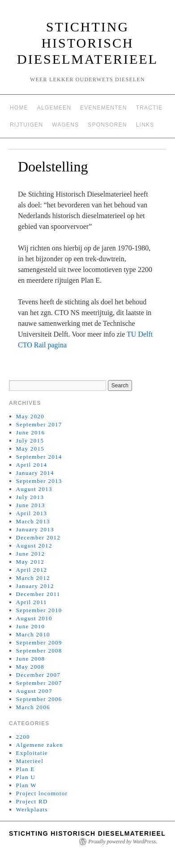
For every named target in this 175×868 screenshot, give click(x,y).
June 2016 (31, 432)
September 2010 (39, 610)
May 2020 (30, 416)
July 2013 (30, 497)
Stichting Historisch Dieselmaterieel (87, 43)
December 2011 (38, 594)
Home (19, 108)
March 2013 (33, 521)
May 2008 (30, 667)
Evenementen (104, 108)
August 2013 (34, 489)
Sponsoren (107, 125)
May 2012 (30, 562)
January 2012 (35, 586)
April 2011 (32, 602)
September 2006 (39, 699)
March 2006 (33, 707)
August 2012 (34, 546)
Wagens (65, 125)
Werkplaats (32, 809)
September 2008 (39, 651)
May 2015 (30, 449)
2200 (23, 737)
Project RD (32, 801)
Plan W (26, 785)
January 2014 (35, 473)
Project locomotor (42, 793)
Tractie (149, 108)
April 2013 (32, 513)
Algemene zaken (40, 745)
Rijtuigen (26, 125)
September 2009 (39, 642)
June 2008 (31, 659)
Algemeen (54, 108)
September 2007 (39, 683)
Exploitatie (32, 753)
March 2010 (33, 634)
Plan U (26, 777)
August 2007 (34, 691)
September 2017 (39, 424)
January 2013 (35, 529)
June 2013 (31, 505)
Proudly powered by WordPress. (123, 842)
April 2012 (32, 570)
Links (145, 125)
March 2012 (33, 578)
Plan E (26, 769)
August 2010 (34, 618)
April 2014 (32, 465)
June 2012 (31, 554)
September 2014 (39, 457)
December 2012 (38, 537)
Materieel (30, 761)
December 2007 (38, 675)
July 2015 (30, 441)
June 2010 (31, 626)
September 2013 (39, 481)
